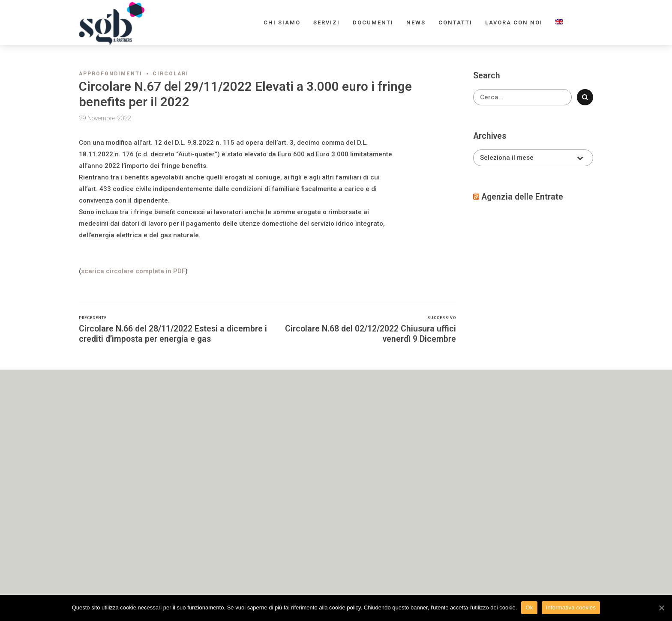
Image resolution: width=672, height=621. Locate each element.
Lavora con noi (514, 22)
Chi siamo (282, 22)
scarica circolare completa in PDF (133, 271)
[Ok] (661, 608)
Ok (529, 608)
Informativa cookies (571, 608)
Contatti (455, 22)
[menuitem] (559, 22)
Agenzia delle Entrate (522, 197)
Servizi (327, 22)
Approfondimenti (111, 74)
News (416, 22)
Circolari (171, 74)
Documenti (373, 22)
